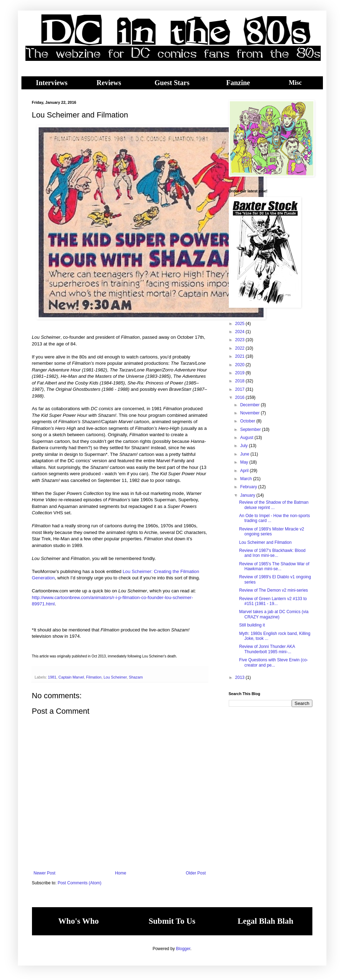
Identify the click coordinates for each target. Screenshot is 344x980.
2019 (240, 373)
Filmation (94, 677)
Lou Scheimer (115, 677)
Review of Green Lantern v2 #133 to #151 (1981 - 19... (273, 601)
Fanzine (238, 83)
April (245, 471)
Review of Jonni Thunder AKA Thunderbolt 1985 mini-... (267, 649)
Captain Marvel (71, 677)
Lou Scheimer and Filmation (265, 542)
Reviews (109, 83)
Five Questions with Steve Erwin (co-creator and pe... (273, 662)
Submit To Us (172, 921)
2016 (240, 397)
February (249, 487)
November (250, 413)
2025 (240, 324)
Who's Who (79, 921)
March (246, 479)
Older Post (196, 873)
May (245, 462)
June (245, 454)
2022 (240, 348)
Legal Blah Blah (265, 921)
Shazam (136, 677)
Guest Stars (172, 83)
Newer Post (45, 873)
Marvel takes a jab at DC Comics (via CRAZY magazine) (274, 614)
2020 (240, 365)
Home (121, 873)
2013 (240, 677)
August (247, 438)
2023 (240, 340)
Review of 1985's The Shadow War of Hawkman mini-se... (274, 566)
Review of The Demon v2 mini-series (273, 590)
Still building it (252, 625)
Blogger (183, 949)
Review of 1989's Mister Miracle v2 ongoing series (271, 532)
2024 (240, 332)
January (248, 495)
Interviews (52, 83)
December (250, 405)
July (244, 446)
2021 (240, 356)
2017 (240, 389)
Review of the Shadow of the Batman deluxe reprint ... (274, 505)
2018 (240, 381)
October (248, 421)
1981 (52, 677)
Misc (295, 83)
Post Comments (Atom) (80, 883)
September (251, 429)
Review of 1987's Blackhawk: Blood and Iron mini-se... (272, 553)
